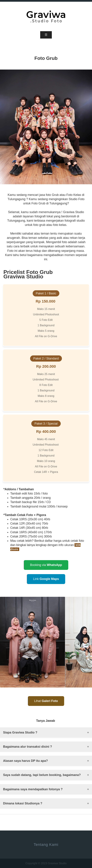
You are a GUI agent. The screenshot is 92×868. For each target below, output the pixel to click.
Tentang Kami (46, 845)
